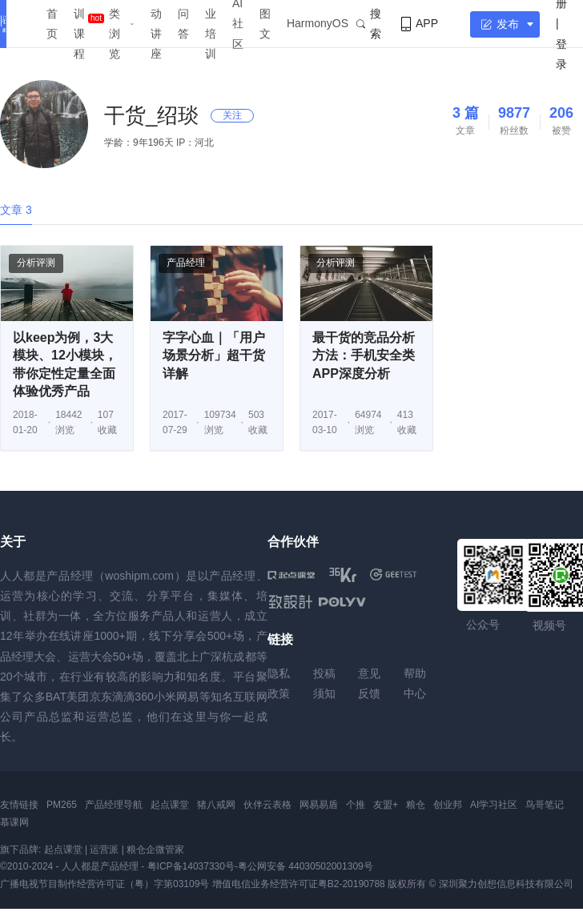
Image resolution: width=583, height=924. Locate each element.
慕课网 (14, 822)
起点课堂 (170, 805)
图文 (265, 24)
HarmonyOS (318, 23)
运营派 (104, 850)
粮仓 (416, 805)
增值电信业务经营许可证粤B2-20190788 (299, 884)
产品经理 (186, 263)
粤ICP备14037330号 (191, 866)
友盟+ (386, 805)
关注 (232, 115)
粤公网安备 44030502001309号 (306, 866)
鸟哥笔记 (545, 805)
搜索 (369, 24)
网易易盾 (319, 805)
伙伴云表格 (267, 805)
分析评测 (36, 263)
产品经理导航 (114, 805)
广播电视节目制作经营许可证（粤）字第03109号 (105, 884)
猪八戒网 (216, 805)
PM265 (62, 805)
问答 (183, 24)
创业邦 (448, 805)
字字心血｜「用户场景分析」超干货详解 (214, 356)
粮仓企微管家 (155, 850)
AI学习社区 (494, 805)
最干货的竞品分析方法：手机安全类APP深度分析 (364, 356)
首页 (52, 24)
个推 (356, 805)
